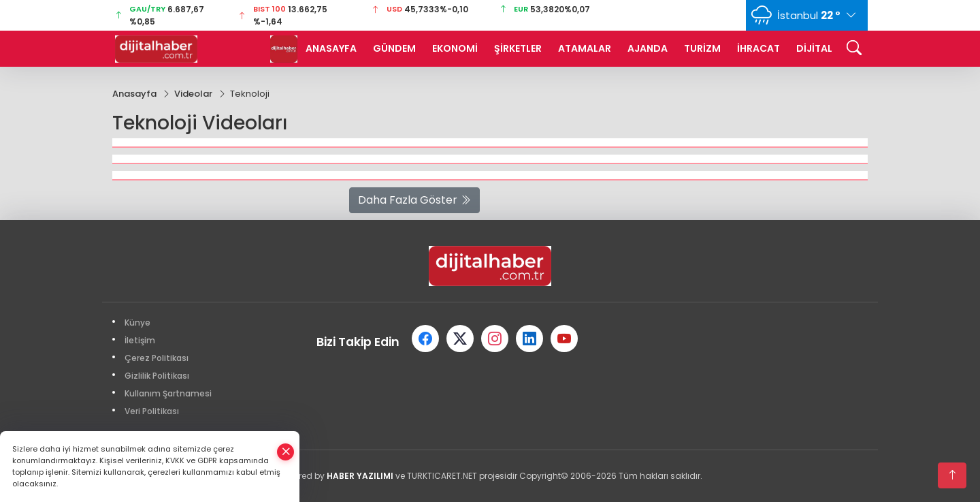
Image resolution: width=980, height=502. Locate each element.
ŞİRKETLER (518, 48)
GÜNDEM (394, 48)
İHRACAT (758, 48)
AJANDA (648, 48)
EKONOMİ (455, 48)
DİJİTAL (814, 48)
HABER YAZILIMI (360, 476)
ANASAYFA (331, 48)
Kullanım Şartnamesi (168, 393)
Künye (137, 323)
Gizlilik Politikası (157, 376)
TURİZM (702, 48)
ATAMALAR (585, 48)
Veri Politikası (152, 411)
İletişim (140, 340)
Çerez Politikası (157, 358)
